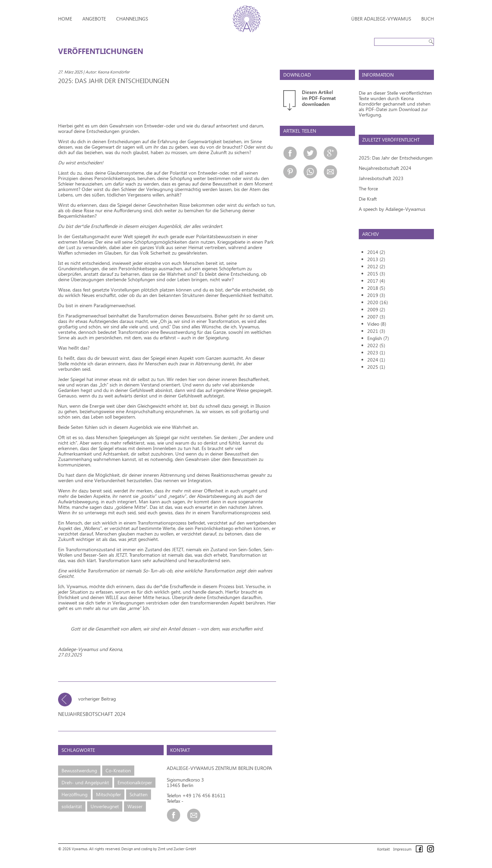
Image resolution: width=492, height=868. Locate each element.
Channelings (132, 19)
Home (65, 19)
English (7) (378, 338)
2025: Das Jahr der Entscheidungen (396, 158)
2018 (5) (376, 288)
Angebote (94, 19)
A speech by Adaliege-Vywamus (392, 209)
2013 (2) (376, 259)
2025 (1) (376, 367)
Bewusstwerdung (79, 770)
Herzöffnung (74, 794)
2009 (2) (376, 309)
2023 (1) (376, 352)
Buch (428, 19)
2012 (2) (376, 266)
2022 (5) (376, 345)
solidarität (72, 806)
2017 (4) (376, 281)
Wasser (135, 806)
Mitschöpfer (108, 794)
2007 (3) (376, 317)
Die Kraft (368, 199)
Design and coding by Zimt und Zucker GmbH (159, 849)
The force (368, 188)
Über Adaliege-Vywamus (381, 19)
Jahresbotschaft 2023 (381, 178)
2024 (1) (376, 360)
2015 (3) (376, 274)
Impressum (402, 849)
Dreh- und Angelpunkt (85, 782)
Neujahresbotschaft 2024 (385, 168)
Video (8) (377, 324)
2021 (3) (376, 331)
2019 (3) (376, 295)
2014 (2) (376, 252)
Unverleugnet (105, 806)
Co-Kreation (118, 770)
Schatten (139, 794)
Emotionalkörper (135, 782)
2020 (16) (378, 302)
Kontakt (384, 849)
